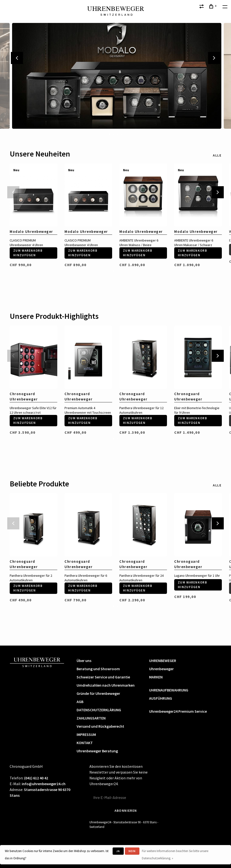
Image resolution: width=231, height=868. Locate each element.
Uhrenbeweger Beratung (97, 751)
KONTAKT (85, 743)
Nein (132, 851)
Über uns (84, 661)
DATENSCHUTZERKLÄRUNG (99, 710)
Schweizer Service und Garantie (103, 677)
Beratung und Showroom (98, 669)
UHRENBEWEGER (163, 661)
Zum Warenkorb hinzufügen (28, 253)
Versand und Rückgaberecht (100, 726)
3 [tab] (117, 134)
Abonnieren (126, 811)
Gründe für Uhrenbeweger (98, 693)
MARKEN (156, 677)
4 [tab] (121, 134)
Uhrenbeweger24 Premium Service (178, 711)
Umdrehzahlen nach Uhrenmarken (106, 685)
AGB (80, 702)
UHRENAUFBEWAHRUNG (169, 690)
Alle (217, 155)
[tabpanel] (115, 76)
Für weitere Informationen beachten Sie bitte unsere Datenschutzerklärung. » (175, 855)
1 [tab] (110, 134)
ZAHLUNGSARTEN (91, 718)
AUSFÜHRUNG (161, 698)
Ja (118, 851)
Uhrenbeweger (161, 669)
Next (214, 58)
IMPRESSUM (86, 734)
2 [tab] (114, 134)
